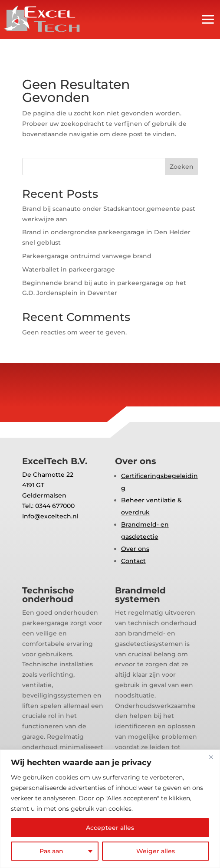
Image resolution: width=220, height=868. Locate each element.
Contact (133, 561)
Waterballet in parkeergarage (69, 269)
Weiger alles (156, 851)
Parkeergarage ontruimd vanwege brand (87, 256)
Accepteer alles (110, 828)
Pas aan (51, 851)
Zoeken (182, 167)
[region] (110, 809)
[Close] (211, 757)
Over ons (135, 549)
